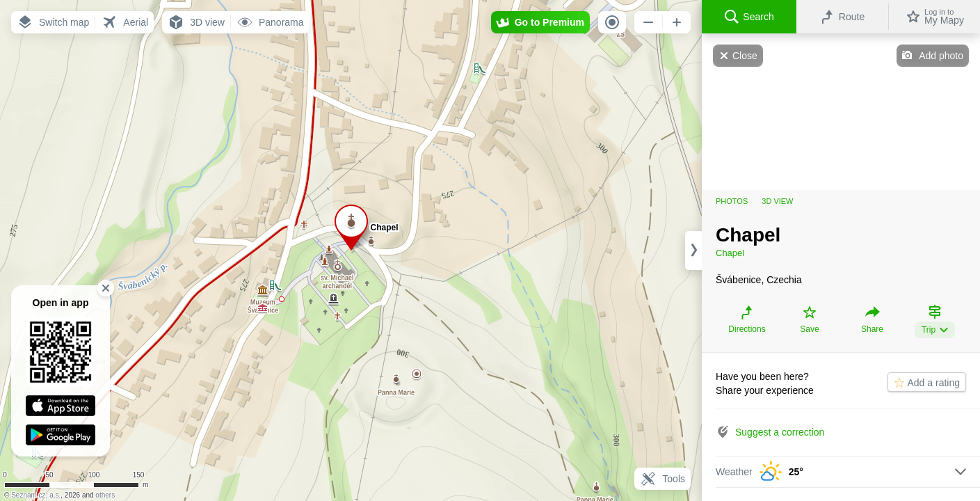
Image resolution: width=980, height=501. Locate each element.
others (105, 495)
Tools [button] (662, 479)
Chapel (730, 253)
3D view (777, 201)
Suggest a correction (780, 432)
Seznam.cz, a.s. (36, 495)
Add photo (941, 56)
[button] (53, 22)
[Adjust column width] (693, 250)
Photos (732, 201)
